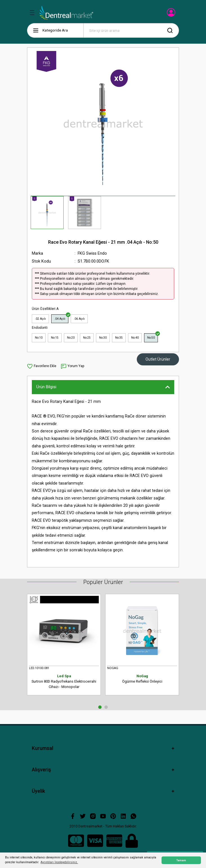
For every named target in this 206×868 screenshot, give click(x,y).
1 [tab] (100, 707)
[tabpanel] (64, 647)
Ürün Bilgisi (46, 387)
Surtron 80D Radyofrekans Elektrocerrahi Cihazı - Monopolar (64, 681)
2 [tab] (106, 707)
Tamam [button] (181, 860)
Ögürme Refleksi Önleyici (142, 679)
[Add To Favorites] (42, 366)
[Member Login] (172, 14)
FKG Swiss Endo (92, 253)
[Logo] (66, 13)
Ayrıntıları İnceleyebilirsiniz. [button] (59, 862)
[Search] (131, 30)
